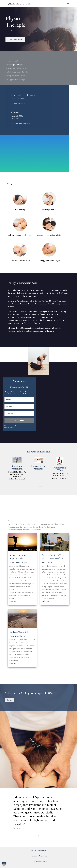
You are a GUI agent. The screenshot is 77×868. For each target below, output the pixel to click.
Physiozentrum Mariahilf (60, 467)
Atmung (12, 562)
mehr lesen (13, 601)
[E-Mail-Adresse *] (19, 414)
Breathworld (17, 468)
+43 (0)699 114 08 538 (18, 99)
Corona (12, 636)
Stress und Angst (22, 562)
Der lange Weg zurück (19, 632)
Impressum (33, 856)
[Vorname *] (19, 400)
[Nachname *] (19, 407)
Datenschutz (43, 856)
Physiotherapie (20, 636)
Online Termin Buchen (15, 40)
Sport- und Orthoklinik (38, 467)
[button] (34, 486)
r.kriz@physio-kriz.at (17, 103)
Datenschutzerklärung (9, 427)
